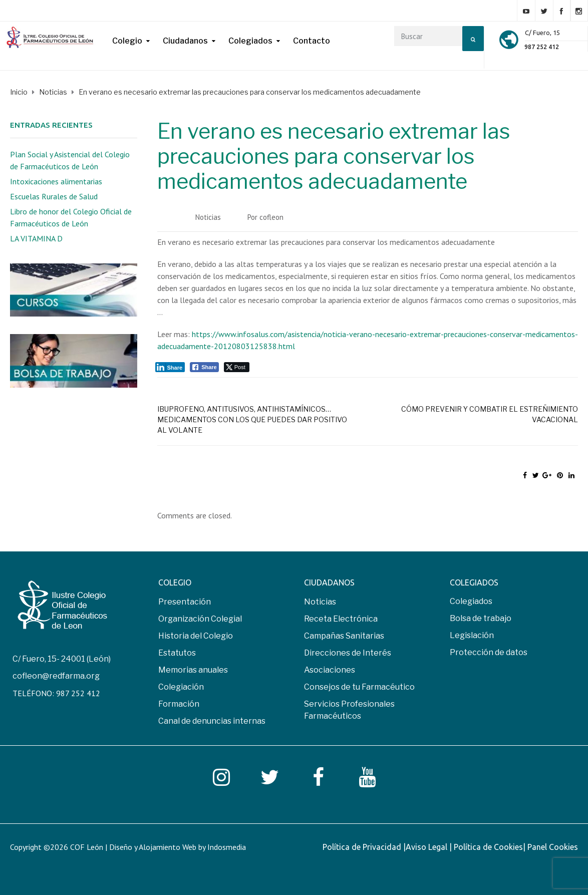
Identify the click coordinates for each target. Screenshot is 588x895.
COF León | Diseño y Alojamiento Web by (158, 847)
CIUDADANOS (329, 582)
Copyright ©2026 (40, 847)
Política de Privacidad (363, 847)
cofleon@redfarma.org (56, 676)
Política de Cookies (488, 847)
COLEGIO (175, 582)
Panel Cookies (553, 847)
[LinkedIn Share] (170, 367)
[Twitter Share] (237, 367)
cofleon (271, 217)
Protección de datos (489, 652)
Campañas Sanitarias (344, 636)
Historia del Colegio (196, 636)
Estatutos (177, 653)
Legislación (472, 635)
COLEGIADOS (474, 582)
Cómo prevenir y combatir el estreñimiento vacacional (490, 414)
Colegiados (250, 41)
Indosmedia (227, 847)
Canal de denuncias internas (212, 721)
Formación (179, 704)
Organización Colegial (200, 619)
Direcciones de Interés (348, 653)
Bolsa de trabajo (481, 618)
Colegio (127, 41)
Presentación (185, 602)
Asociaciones (330, 670)
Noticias (208, 217)
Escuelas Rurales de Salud (54, 196)
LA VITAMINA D (36, 238)
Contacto (312, 41)
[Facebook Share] (204, 367)
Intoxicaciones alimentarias (56, 181)
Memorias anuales (193, 670)
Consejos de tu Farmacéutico (359, 687)
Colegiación (181, 687)
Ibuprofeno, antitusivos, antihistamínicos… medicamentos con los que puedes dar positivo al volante (252, 419)
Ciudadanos (185, 41)
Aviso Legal (427, 847)
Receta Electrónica (341, 619)
